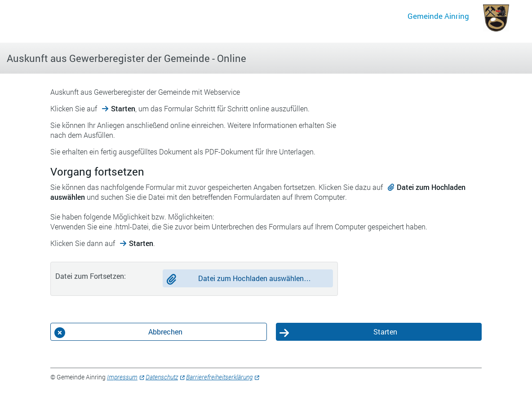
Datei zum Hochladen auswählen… (255, 278)
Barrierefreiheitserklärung (219, 377)
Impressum (122, 377)
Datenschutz (162, 377)
